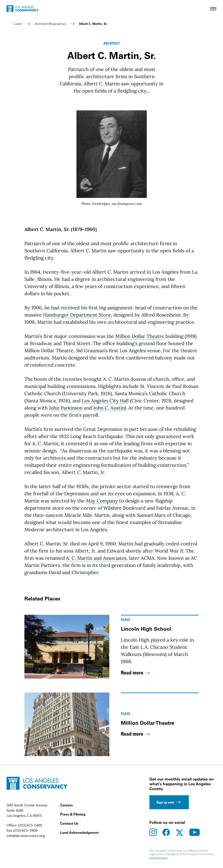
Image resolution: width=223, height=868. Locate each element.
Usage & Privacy (159, 858)
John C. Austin (109, 408)
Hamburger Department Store (77, 315)
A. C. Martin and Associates (96, 558)
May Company (102, 501)
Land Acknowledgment (79, 833)
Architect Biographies (50, 24)
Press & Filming (73, 814)
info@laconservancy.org (26, 836)
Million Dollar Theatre (140, 336)
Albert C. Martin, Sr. (93, 24)
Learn (18, 24)
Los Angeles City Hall (105, 401)
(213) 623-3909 (25, 830)
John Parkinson (66, 408)
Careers (66, 805)
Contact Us (69, 823)
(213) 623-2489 (30, 825)
